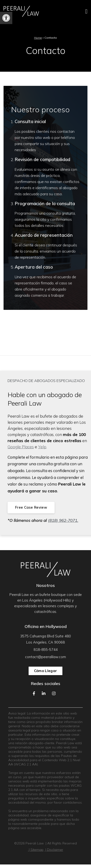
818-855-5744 (46, 650)
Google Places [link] (21, 447)
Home (38, 38)
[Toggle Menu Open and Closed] (74, 11)
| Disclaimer (54, 850)
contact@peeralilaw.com (45, 657)
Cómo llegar (45, 671)
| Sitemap (36, 850)
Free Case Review (31, 507)
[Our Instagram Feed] (54, 693)
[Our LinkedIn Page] (44, 693)
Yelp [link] (42, 447)
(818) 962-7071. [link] (63, 520)
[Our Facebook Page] (34, 693)
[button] (6, 18)
